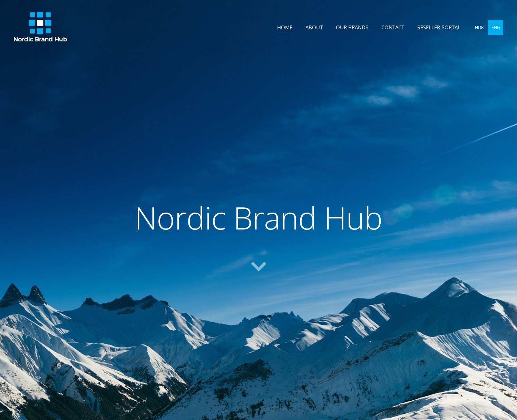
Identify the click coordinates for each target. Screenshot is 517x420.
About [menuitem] (314, 27)
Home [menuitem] (285, 27)
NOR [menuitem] (479, 27)
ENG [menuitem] (496, 27)
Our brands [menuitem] (352, 27)
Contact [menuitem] (393, 27)
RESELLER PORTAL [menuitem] (439, 27)
